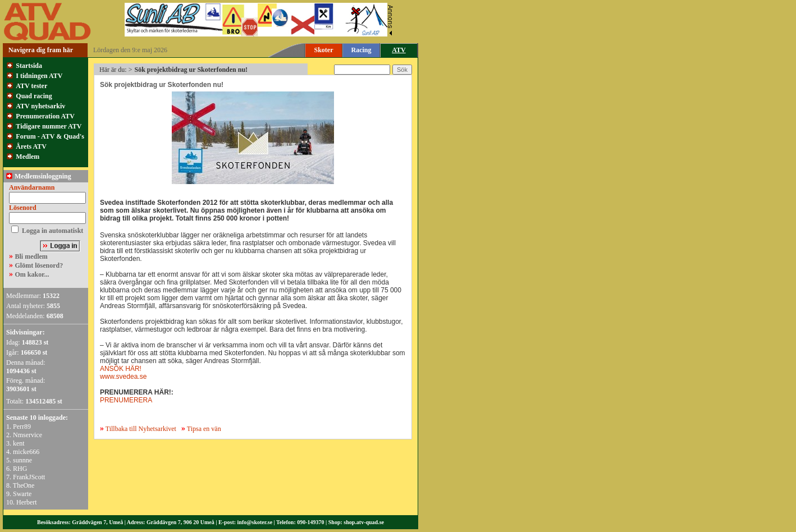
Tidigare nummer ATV (49, 126)
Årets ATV (31, 146)
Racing (362, 50)
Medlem (28, 157)
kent (19, 443)
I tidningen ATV (39, 76)
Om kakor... (32, 274)
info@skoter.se (255, 522)
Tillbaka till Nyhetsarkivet (138, 429)
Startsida (29, 66)
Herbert (27, 502)
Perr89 (22, 426)
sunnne (22, 460)
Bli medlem (31, 256)
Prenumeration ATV (45, 116)
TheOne (24, 485)
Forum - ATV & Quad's (50, 136)
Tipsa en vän (204, 429)
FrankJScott (29, 477)
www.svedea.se (123, 377)
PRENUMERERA (126, 400)
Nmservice (28, 435)
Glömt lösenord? (39, 265)
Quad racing (34, 96)
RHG (20, 469)
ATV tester (31, 86)
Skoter (324, 50)
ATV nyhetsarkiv (40, 106)
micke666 (26, 452)
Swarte (22, 494)
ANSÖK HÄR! (121, 369)
